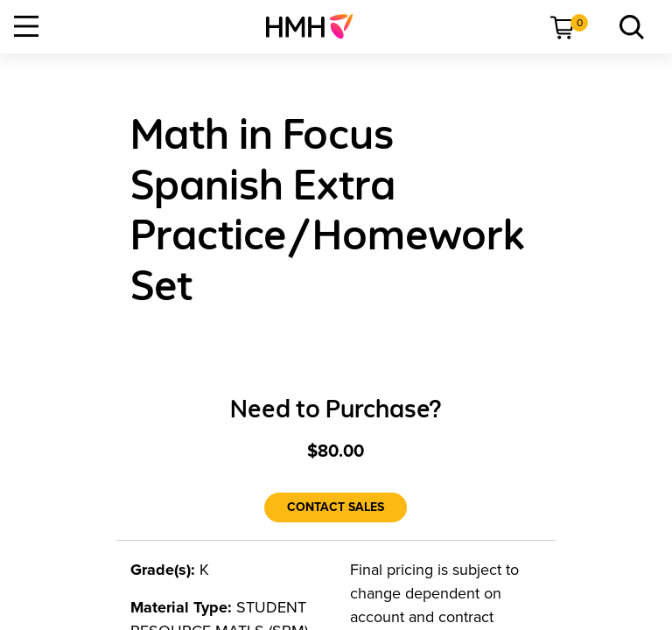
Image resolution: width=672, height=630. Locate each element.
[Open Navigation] (26, 26)
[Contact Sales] (336, 507)
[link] (316, 26)
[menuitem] (316, 26)
